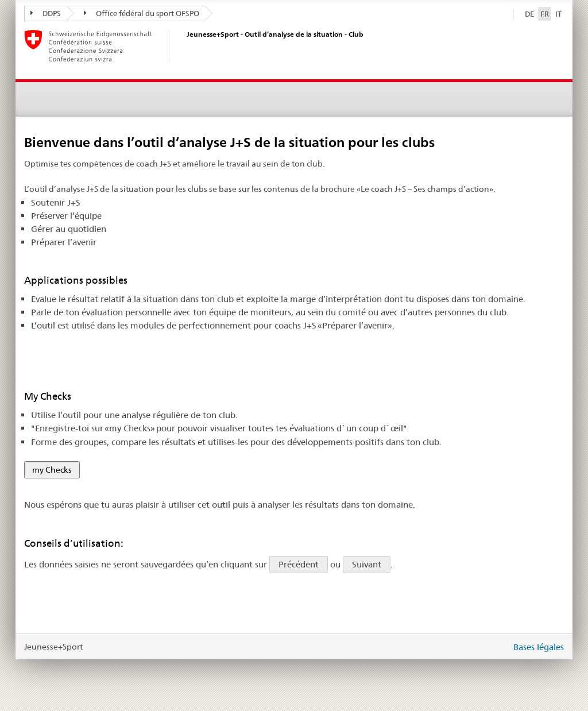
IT (558, 14)
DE (529, 14)
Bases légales (539, 647)
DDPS (46, 13)
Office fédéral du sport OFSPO (142, 13)
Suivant (367, 565)
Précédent (299, 565)
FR (546, 13)
